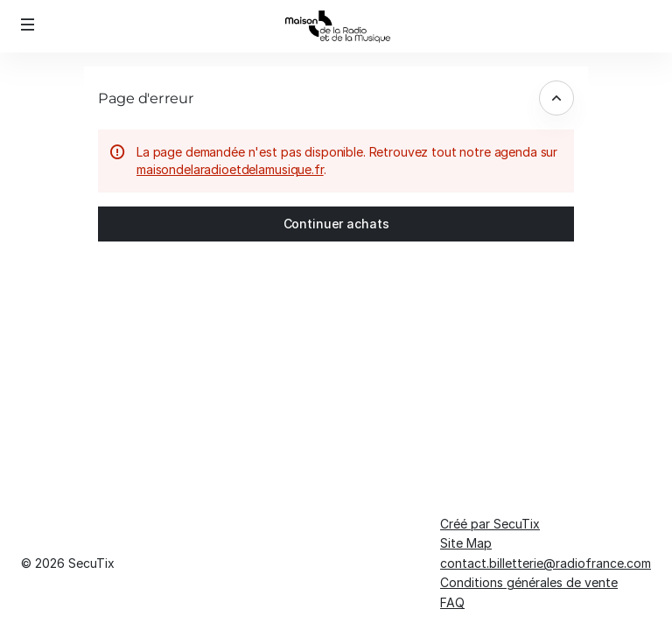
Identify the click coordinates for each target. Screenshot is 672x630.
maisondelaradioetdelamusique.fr (230, 169)
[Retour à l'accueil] (336, 26)
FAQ (452, 602)
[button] (28, 24)
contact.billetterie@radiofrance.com (546, 563)
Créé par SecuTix (490, 524)
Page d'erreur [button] (146, 98)
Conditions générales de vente (529, 582)
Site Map (466, 543)
